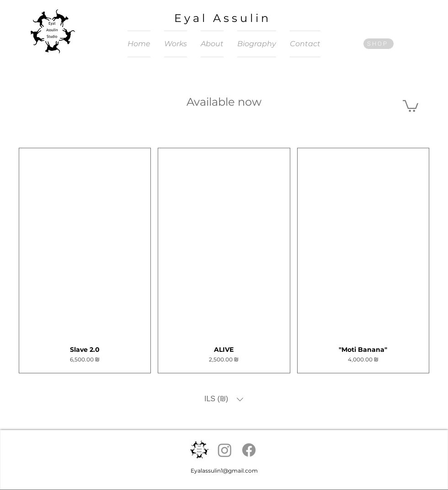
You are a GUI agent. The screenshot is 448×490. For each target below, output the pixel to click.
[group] (224, 261)
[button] (411, 105)
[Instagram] (225, 450)
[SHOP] (379, 44)
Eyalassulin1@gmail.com (224, 471)
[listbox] (224, 399)
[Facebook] (249, 450)
